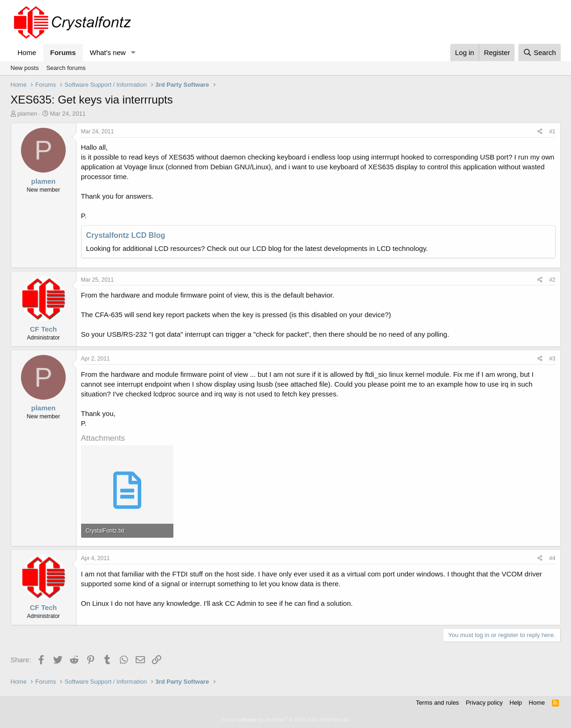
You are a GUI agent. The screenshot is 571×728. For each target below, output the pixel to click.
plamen (27, 114)
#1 (552, 132)
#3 (552, 359)
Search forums (66, 68)
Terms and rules (437, 703)
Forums (63, 52)
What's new (108, 52)
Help (516, 703)
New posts (25, 68)
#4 (552, 558)
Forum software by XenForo (286, 720)
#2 (552, 280)
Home (27, 52)
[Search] (540, 52)
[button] (133, 52)
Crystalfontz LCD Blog (126, 235)
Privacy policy (484, 703)
